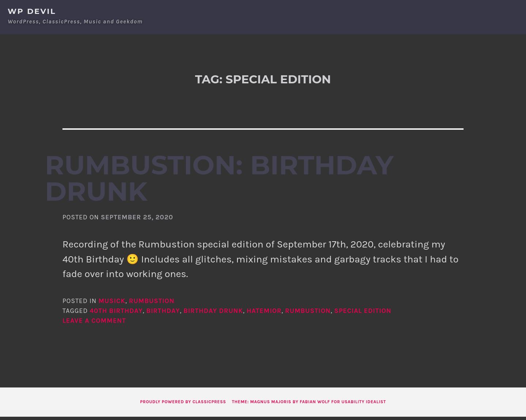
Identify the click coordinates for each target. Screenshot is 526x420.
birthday (163, 314)
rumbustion (308, 314)
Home (425, 11)
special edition (363, 314)
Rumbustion (152, 304)
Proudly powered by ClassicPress (183, 405)
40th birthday (116, 314)
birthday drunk (213, 314)
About (451, 11)
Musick (112, 304)
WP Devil (32, 11)
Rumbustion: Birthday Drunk (219, 182)
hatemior (264, 314)
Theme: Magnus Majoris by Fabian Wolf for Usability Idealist (309, 405)
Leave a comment (94, 324)
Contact (483, 11)
